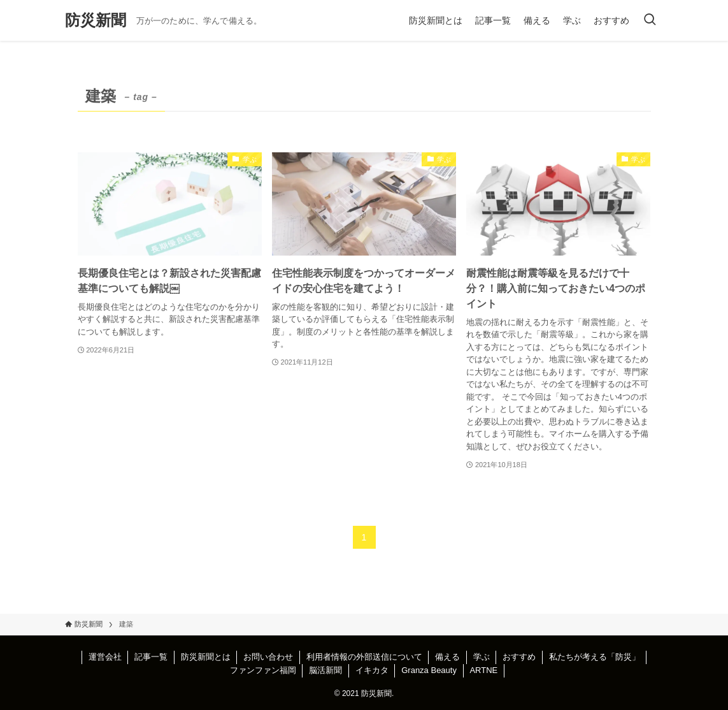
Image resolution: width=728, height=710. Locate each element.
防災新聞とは (206, 657)
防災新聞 (96, 20)
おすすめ (519, 657)
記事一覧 (151, 657)
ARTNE (483, 670)
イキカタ (372, 670)
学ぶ (482, 657)
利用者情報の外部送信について (364, 657)
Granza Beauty (429, 670)
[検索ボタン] (650, 20)
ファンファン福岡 (263, 670)
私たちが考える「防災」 (595, 657)
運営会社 (105, 657)
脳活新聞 (325, 670)
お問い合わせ (268, 657)
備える (447, 657)
